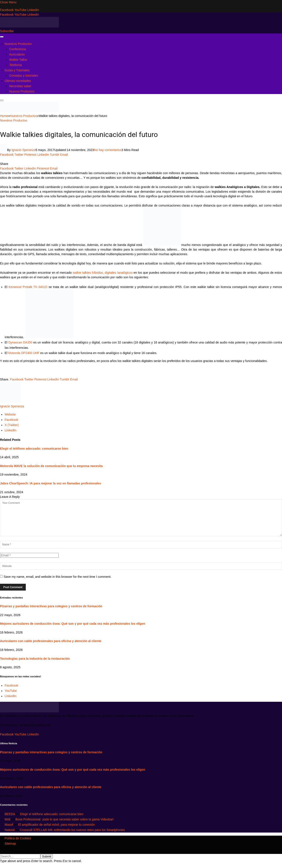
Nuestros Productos (18, 44)
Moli (7, 819)
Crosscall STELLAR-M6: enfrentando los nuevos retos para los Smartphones (72, 830)
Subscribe (7, 31)
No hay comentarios (108, 150)
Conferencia (18, 49)
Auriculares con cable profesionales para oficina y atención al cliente (51, 641)
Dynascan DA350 (20, 342)
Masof (9, 825)
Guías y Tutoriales (17, 70)
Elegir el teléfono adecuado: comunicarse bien (34, 449)
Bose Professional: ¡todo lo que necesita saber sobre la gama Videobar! (65, 819)
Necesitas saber (20, 86)
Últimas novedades (18, 81)
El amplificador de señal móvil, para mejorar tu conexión (56, 825)
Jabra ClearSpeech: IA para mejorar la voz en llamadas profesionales (51, 483)
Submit (47, 856)
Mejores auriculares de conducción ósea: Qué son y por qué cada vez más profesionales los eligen (73, 624)
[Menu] (2, 37)
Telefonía (16, 65)
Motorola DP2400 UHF (24, 353)
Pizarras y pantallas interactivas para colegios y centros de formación (51, 606)
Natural (10, 830)
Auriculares (17, 54)
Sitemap (10, 844)
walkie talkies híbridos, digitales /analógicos (102, 273)
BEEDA (10, 814)
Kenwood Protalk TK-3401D (28, 287)
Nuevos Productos (22, 91)
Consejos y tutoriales (24, 76)
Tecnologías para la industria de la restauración (35, 659)
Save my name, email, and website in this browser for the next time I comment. (58, 577)
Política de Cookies (18, 838)
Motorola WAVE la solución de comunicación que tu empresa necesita (51, 466)
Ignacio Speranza (23, 150)
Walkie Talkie (18, 60)
